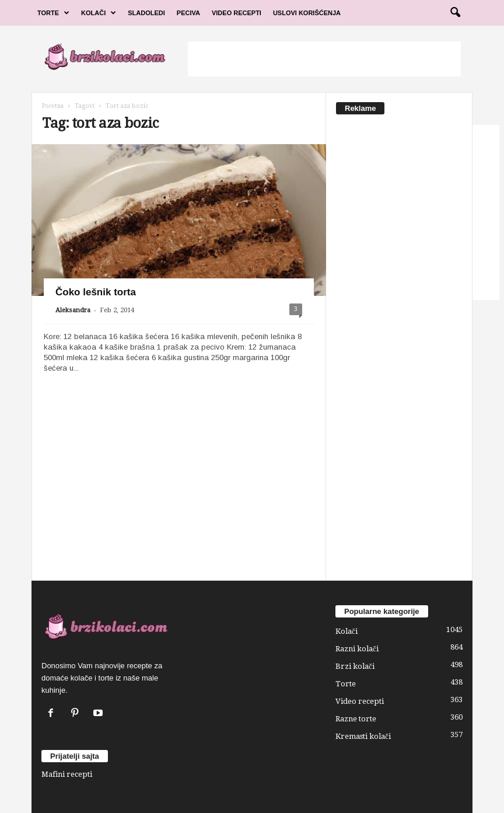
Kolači (99, 13)
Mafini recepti (67, 774)
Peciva (188, 13)
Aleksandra (73, 310)
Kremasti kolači (363, 736)
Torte (53, 13)
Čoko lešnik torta (96, 292)
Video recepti (360, 701)
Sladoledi (146, 13)
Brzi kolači (355, 666)
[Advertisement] (324, 59)
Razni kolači (357, 649)
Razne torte (356, 719)
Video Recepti (237, 13)
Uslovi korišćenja (307, 13)
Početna (53, 106)
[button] (455, 13)
